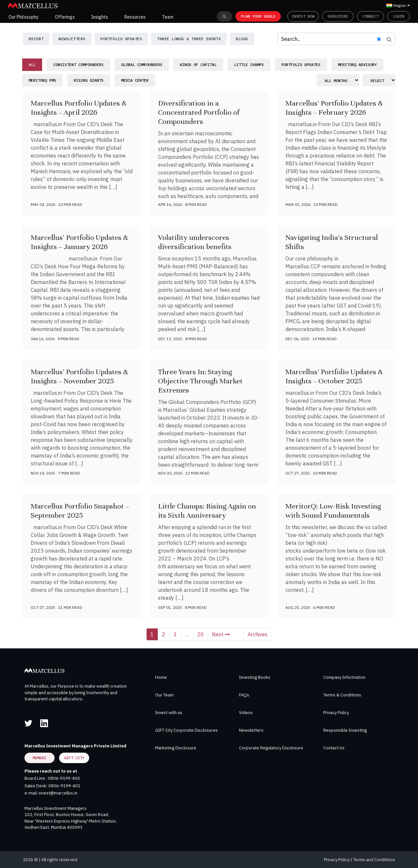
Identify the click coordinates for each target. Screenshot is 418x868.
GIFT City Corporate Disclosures (186, 730)
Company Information (344, 677)
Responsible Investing (345, 730)
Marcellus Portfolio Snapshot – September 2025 (80, 511)
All (32, 65)
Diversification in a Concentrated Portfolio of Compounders (199, 112)
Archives (257, 634)
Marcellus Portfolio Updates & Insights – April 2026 (79, 108)
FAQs (244, 695)
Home (161, 677)
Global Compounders (142, 65)
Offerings (65, 17)
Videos (246, 713)
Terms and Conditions (374, 860)
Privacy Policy (336, 713)
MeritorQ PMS (42, 80)
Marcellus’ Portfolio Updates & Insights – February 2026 (334, 108)
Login (399, 16)
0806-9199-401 (64, 786)
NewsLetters (72, 39)
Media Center (135, 80)
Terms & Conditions (342, 695)
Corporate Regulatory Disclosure (271, 748)
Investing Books (255, 677)
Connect (370, 16)
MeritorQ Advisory (357, 65)
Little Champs (249, 65)
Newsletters (251, 730)
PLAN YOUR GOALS (258, 16)
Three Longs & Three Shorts (189, 39)
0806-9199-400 (64, 778)
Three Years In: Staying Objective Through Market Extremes (200, 381)
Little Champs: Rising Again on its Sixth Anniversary (207, 511)
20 (201, 634)
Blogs (242, 39)
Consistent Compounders (78, 65)
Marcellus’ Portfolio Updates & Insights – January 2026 (79, 242)
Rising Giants (89, 80)
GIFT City (74, 758)
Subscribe (338, 16)
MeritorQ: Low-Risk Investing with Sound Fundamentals (333, 511)
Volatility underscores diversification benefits (195, 242)
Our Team (164, 695)
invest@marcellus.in (58, 793)
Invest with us (169, 713)
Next (221, 634)
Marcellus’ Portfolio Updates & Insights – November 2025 (79, 376)
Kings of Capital (198, 65)
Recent (36, 39)
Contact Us (334, 748)
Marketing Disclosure (176, 748)
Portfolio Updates (121, 39)
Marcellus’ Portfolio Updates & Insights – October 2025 (334, 376)
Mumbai (40, 758)
